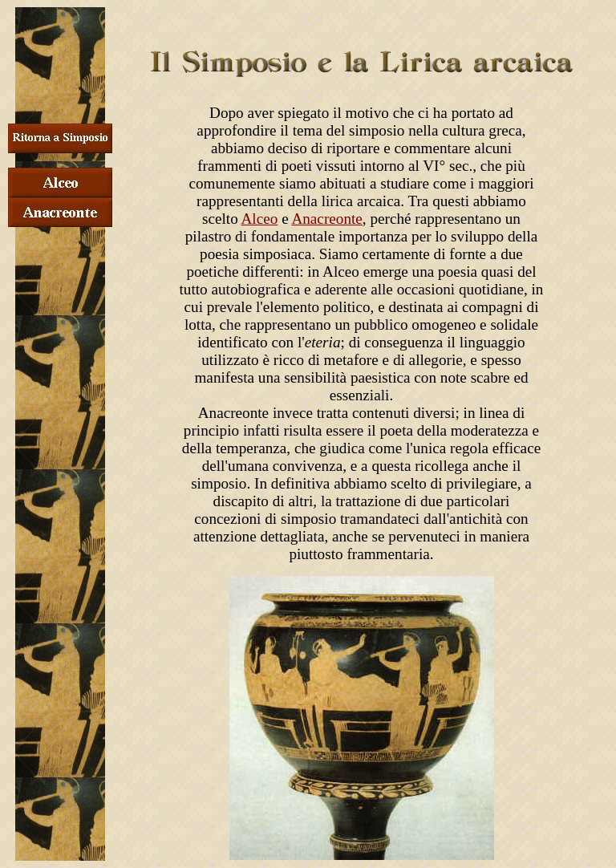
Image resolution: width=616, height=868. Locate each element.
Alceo (260, 219)
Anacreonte (326, 219)
